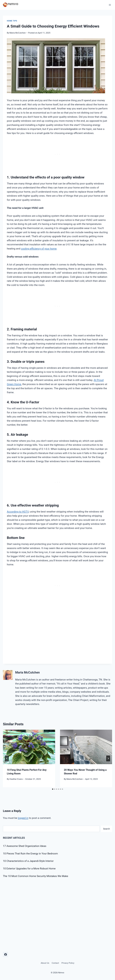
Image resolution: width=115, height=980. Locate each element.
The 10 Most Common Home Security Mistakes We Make (36, 876)
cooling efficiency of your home (39, 249)
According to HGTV (18, 512)
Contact (55, 963)
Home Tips (12, 21)
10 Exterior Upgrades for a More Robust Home (29, 869)
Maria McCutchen (18, 33)
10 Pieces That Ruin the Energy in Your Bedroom (30, 854)
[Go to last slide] (7, 758)
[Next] (108, 758)
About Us (45, 963)
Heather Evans (16, 779)
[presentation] (29, 747)
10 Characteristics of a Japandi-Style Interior (28, 861)
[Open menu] (110, 5)
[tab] (53, 789)
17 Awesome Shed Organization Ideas (25, 846)
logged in (23, 818)
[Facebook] (6, 954)
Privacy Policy (68, 963)
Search (106, 829)
